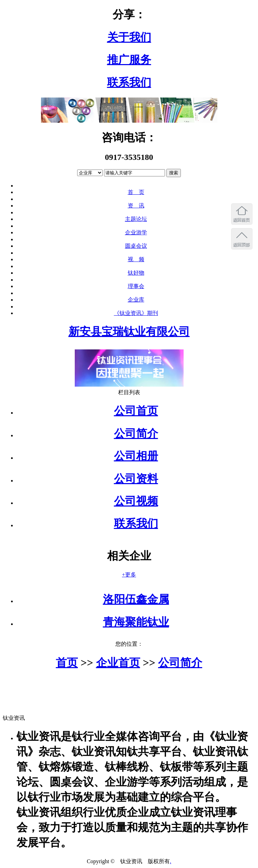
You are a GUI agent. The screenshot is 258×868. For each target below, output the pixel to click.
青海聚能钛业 (136, 622)
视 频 (136, 259)
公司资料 (136, 479)
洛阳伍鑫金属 (136, 599)
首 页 (136, 192)
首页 (67, 663)
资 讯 (136, 206)
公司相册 (136, 456)
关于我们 (129, 37)
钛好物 (136, 273)
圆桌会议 (136, 246)
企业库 (136, 300)
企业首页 (118, 663)
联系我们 (129, 82)
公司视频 (136, 501)
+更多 (129, 575)
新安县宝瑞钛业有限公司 (129, 331)
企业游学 (136, 232)
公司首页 (136, 411)
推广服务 (129, 60)
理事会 (136, 286)
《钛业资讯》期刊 (136, 313)
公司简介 (136, 433)
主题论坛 (136, 219)
